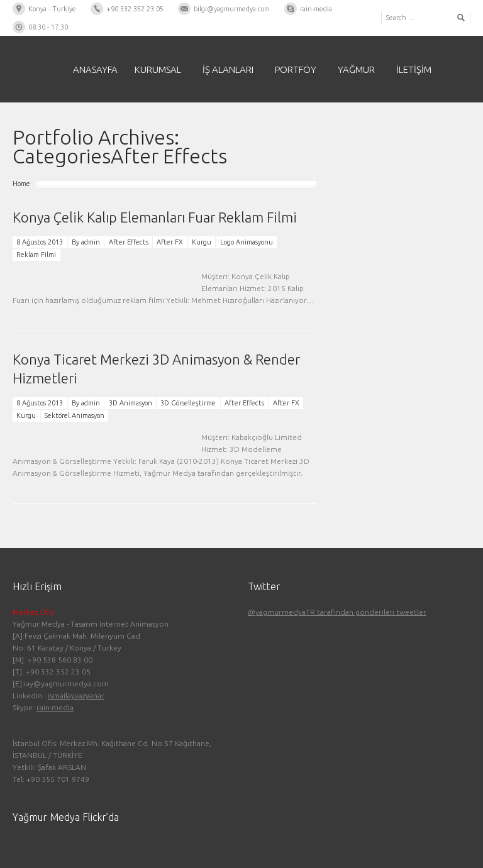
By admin (86, 242)
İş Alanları (228, 69)
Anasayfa (95, 69)
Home (21, 184)
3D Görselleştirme (188, 403)
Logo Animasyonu (247, 242)
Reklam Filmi (36, 255)
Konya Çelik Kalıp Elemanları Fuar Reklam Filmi (155, 217)
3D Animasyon (130, 403)
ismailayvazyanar (76, 695)
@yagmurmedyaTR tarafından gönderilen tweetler (337, 612)
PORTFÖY (296, 69)
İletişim (414, 69)
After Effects (129, 242)
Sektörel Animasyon (75, 415)
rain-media (55, 707)
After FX (170, 242)
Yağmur (356, 69)
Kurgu (202, 242)
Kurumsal (158, 69)
